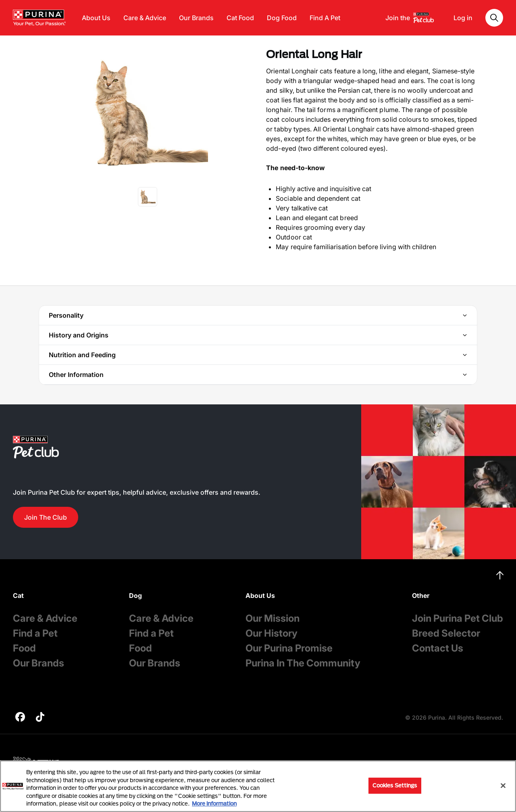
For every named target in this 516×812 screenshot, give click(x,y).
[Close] (503, 786)
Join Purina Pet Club (458, 618)
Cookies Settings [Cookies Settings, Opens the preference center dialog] (395, 785)
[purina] (20, 718)
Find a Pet (35, 633)
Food (24, 648)
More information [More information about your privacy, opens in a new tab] (214, 804)
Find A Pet (325, 18)
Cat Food (240, 18)
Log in (463, 18)
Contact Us (438, 648)
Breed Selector (446, 633)
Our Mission (273, 618)
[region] (258, 786)
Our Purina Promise (289, 648)
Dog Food (282, 18)
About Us (96, 18)
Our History (272, 633)
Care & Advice (145, 18)
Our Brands (196, 18)
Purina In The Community (303, 663)
